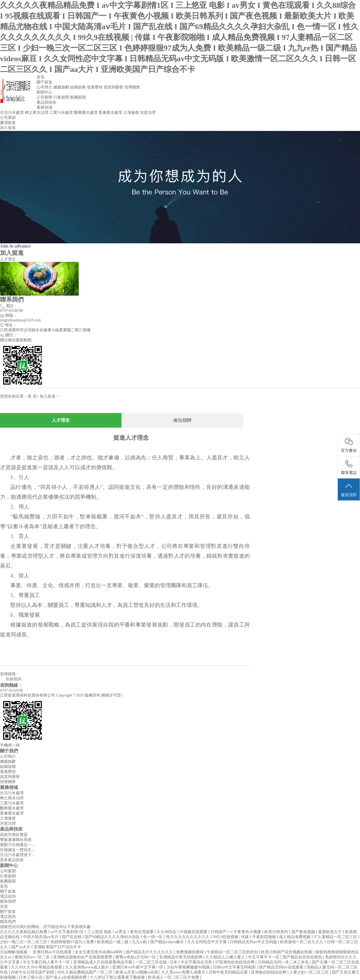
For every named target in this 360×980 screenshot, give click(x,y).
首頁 (40, 77)
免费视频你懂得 (190, 952)
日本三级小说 (31, 977)
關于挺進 (44, 82)
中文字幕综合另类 (197, 962)
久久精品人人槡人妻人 (226, 957)
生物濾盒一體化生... (17, 850)
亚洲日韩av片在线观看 (53, 952)
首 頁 (32, 396)
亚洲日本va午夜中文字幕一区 (138, 967)
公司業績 (8, 118)
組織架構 (78, 87)
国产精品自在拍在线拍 (303, 957)
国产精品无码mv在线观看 (282, 967)
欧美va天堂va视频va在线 (137, 972)
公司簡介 (44, 87)
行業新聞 (61, 97)
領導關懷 (132, 87)
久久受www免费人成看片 (184, 972)
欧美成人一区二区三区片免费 (174, 977)
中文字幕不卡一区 (264, 957)
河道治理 (148, 113)
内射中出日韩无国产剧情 (33, 972)
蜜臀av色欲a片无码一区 (136, 957)
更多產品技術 (12, 860)
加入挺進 (8, 128)
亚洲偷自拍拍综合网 (269, 972)
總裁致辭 (61, 87)
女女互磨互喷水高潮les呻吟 (99, 952)
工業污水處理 (61, 113)
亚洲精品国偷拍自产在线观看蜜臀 (83, 957)
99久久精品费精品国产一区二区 (85, 972)
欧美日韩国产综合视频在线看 (287, 952)
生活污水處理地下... (17, 855)
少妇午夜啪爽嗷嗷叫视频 (189, 967)
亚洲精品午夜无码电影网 (181, 957)
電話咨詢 (8, 896)
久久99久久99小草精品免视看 (37, 967)
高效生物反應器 (14, 835)
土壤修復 (131, 113)
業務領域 (44, 107)
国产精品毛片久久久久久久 (150, 952)
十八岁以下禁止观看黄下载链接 (118, 977)
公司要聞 (44, 97)
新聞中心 (44, 92)
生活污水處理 (12, 113)
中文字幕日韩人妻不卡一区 (47, 962)
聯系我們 (8, 901)
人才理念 (8, 259)
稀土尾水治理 (37, 113)
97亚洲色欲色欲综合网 (235, 962)
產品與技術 (46, 102)
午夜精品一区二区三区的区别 (233, 952)
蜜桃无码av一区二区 (33, 957)
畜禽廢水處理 (110, 113)
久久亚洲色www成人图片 (88, 967)
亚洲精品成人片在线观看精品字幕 (103, 962)
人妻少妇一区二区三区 (310, 972)
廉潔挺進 (8, 123)
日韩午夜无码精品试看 (229, 972)
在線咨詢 (11, 679)
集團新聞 (78, 97)
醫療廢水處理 (86, 113)
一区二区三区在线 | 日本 (157, 962)
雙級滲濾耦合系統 (16, 840)
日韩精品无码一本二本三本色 (284, 962)
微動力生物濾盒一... (17, 845)
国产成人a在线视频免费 (67, 977)
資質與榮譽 (113, 87)
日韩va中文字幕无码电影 (235, 967)
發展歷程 (95, 87)
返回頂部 (349, 490)
